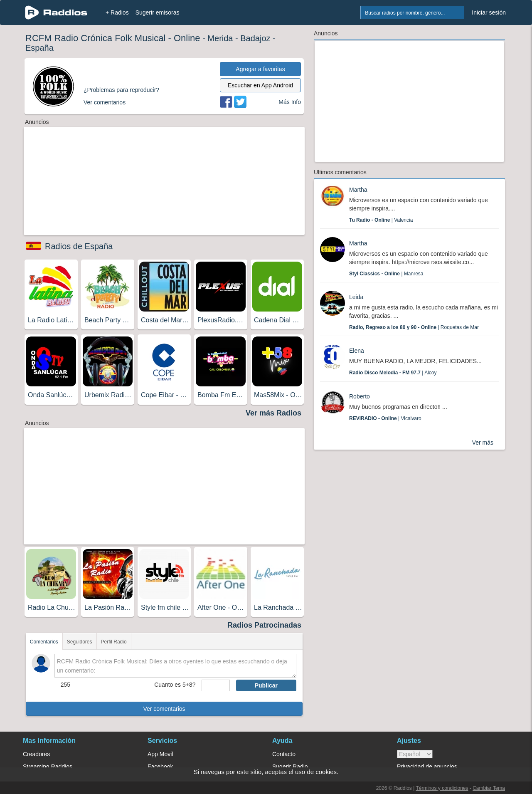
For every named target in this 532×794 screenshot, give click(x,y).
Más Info (290, 102)
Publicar (266, 685)
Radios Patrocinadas (264, 625)
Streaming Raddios (48, 767)
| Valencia (381, 220)
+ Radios (117, 12)
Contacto (284, 754)
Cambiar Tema (489, 788)
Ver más (483, 443)
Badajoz (255, 38)
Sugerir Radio (290, 767)
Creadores (36, 754)
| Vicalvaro (385, 418)
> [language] (415, 754)
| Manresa (386, 274)
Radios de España (79, 246)
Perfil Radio (114, 642)
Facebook (160, 767)
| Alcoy (393, 373)
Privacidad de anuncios (427, 767)
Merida (220, 38)
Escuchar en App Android (260, 85)
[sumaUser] (216, 685)
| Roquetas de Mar (414, 327)
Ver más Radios (273, 413)
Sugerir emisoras (158, 12)
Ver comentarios (164, 709)
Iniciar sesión (489, 12)
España (39, 48)
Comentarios (44, 642)
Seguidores (80, 642)
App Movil (160, 754)
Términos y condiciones (442, 788)
